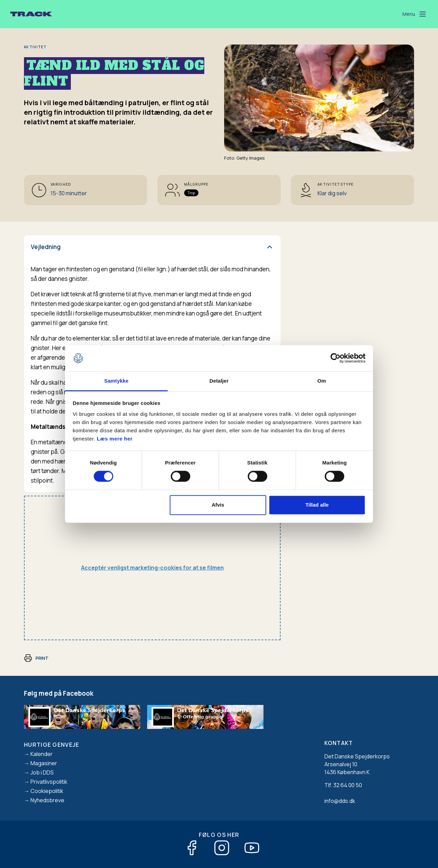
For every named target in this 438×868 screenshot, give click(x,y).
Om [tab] (321, 381)
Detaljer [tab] (219, 381)
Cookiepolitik (47, 791)
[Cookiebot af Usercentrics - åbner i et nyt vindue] (336, 358)
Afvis (218, 505)
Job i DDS (42, 772)
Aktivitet (35, 47)
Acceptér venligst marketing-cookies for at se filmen (152, 568)
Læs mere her (115, 439)
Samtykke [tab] (117, 381)
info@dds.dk (340, 801)
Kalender (42, 754)
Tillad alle (317, 505)
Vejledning (46, 247)
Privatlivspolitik (49, 782)
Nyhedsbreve (47, 800)
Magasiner (44, 763)
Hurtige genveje (52, 745)
